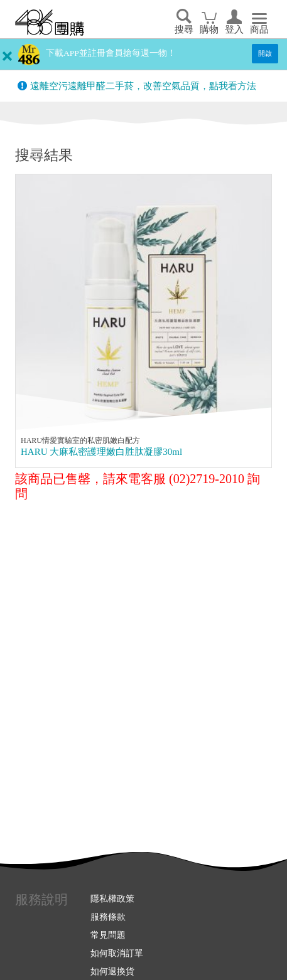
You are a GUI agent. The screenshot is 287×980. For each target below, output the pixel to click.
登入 (234, 29)
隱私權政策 (112, 898)
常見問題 (108, 935)
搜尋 (184, 29)
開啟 (265, 53)
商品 (259, 29)
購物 (209, 29)
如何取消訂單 (117, 953)
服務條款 (108, 917)
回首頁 (50, 23)
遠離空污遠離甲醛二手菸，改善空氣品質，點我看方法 (143, 86)
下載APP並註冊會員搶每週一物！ (111, 53)
